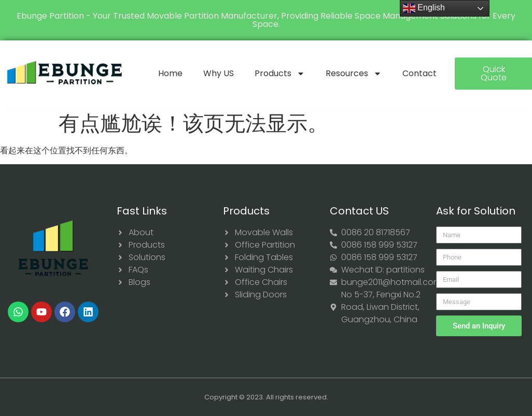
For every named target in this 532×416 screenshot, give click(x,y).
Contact (419, 73)
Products (280, 74)
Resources (354, 74)
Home (170, 73)
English (424, 8)
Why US (219, 73)
